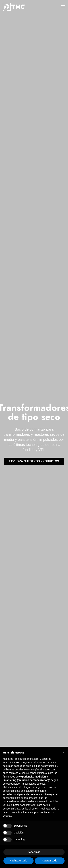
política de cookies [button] (35, 784)
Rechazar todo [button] (18, 861)
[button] (63, 752)
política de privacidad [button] (44, 766)
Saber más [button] (34, 852)
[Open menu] (63, 7)
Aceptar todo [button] (50, 861)
